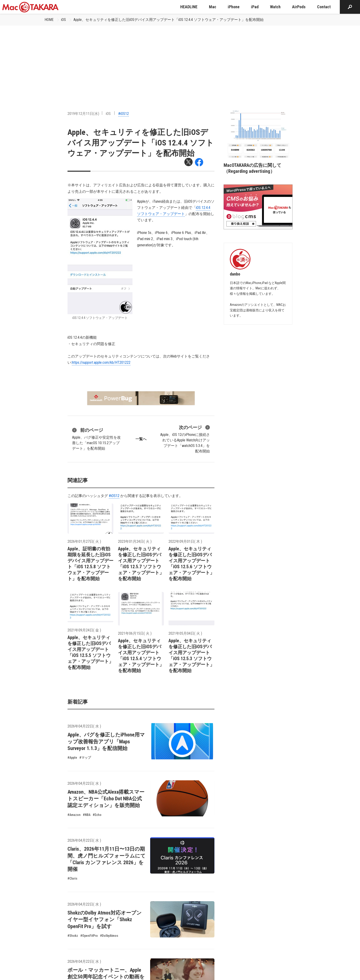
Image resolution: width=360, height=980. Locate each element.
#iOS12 (124, 114)
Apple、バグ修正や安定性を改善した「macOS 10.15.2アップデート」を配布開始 (96, 439)
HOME (49, 20)
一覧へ (141, 439)
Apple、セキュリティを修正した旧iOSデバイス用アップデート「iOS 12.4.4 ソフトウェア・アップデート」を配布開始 (169, 20)
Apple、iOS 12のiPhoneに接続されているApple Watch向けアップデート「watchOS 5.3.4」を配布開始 (185, 439)
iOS (63, 20)
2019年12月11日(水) (83, 114)
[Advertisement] (180, 60)
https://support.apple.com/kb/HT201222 (101, 362)
